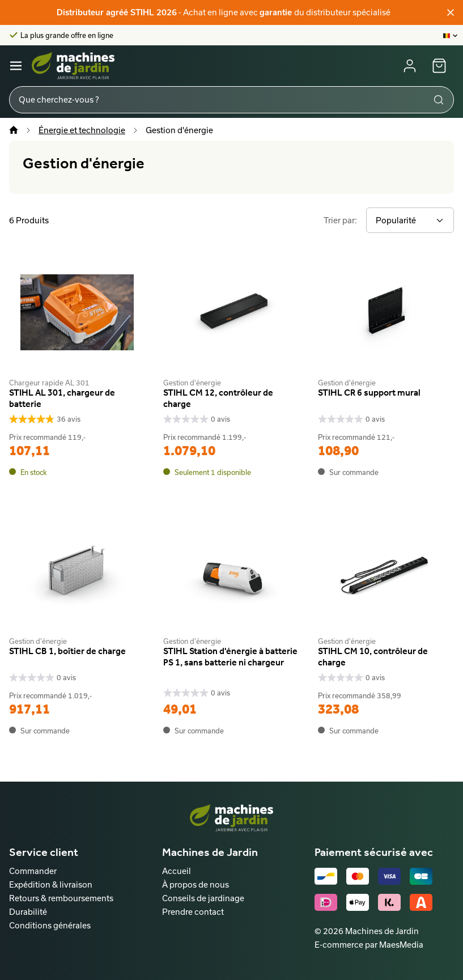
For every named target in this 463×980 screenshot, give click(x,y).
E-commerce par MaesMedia (369, 945)
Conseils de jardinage (203, 898)
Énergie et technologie (82, 130)
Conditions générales (50, 925)
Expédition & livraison (51, 884)
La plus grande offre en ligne (67, 35)
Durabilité (28, 912)
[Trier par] (410, 220)
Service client (44, 852)
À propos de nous (196, 884)
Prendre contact (193, 912)
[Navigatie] (16, 66)
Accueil (177, 871)
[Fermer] (451, 12)
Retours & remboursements (61, 898)
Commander (33, 871)
